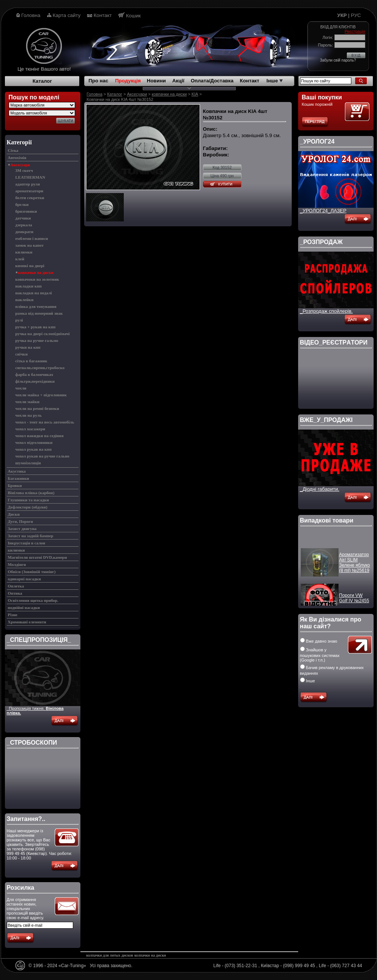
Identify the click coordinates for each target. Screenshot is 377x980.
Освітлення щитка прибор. (33, 600)
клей (20, 259)
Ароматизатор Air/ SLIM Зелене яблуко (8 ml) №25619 (355, 567)
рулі (19, 320)
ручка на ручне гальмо (37, 340)
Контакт (103, 15)
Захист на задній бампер (31, 536)
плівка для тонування (36, 306)
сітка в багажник (32, 361)
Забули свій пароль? (338, 60)
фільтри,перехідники (35, 381)
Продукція (128, 81)
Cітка (13, 150)
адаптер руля (28, 184)
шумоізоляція (28, 463)
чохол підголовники (34, 442)
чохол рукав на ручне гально (42, 456)
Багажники (19, 478)
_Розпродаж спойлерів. (326, 311)
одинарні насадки (25, 579)
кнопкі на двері (30, 266)
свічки (22, 354)
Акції (178, 81)
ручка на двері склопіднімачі (43, 334)
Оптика (15, 593)
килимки (24, 252)
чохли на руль (29, 415)
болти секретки (30, 198)
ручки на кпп (28, 347)
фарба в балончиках (35, 374)
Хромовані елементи (27, 622)
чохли (21, 388)
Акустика (17, 471)
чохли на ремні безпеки (37, 408)
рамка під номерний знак (39, 313)
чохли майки (28, 402)
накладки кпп (29, 286)
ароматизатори (29, 191)
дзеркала (24, 225)
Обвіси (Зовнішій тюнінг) (32, 572)
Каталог (42, 81)
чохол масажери (30, 429)
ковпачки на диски (36, 272)
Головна (31, 15)
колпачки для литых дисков (110, 955)
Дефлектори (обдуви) (28, 507)
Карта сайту (67, 15)
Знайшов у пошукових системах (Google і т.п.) (320, 655)
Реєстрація (355, 31)
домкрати (25, 232)
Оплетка (16, 586)
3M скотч (24, 170)
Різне (13, 615)
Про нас (98, 81)
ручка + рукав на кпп (36, 327)
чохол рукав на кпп (34, 449)
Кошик (133, 16)
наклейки (25, 300)
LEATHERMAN (30, 177)
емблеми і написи (32, 238)
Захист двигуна (22, 529)
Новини (156, 81)
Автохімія (17, 158)
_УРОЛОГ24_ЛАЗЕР (323, 211)
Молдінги (17, 564)
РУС (356, 15)
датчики (23, 218)
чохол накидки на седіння (40, 436)
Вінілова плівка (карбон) (31, 493)
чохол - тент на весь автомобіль (45, 422)
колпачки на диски (150, 955)
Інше (275, 81)
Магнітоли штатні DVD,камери (38, 557)
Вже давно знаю (319, 641)
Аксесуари (20, 165)
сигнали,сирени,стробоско (40, 368)
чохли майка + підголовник (41, 395)
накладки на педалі (34, 293)
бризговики (26, 211)
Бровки (15, 485)
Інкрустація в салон (27, 543)
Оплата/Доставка (212, 81)
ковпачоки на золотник (37, 279)
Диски (14, 514)
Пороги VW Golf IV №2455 (354, 602)
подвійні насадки (24, 607)
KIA (195, 94)
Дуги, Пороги (21, 521)
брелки (22, 204)
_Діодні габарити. (320, 489)
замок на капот (30, 245)
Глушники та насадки (28, 500)
